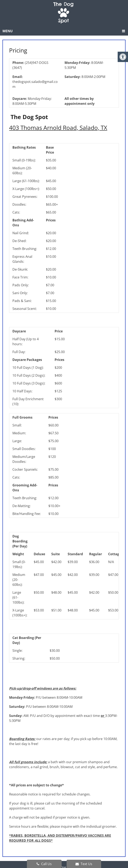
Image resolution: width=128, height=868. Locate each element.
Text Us (84, 864)
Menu (8, 31)
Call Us (44, 864)
